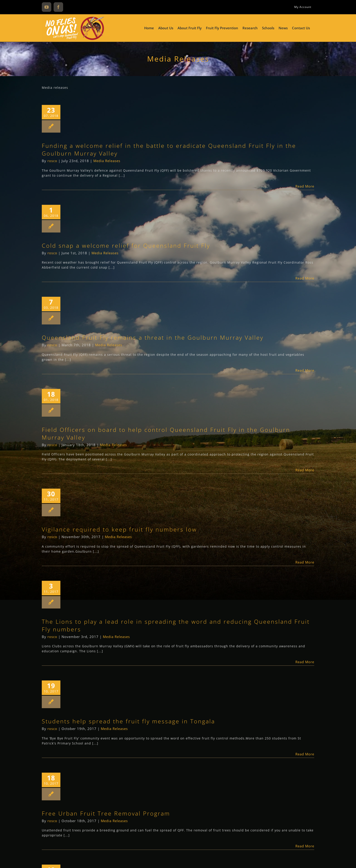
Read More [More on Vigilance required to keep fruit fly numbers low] (305, 562)
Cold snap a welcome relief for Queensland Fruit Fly (126, 245)
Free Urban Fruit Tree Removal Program (106, 813)
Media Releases (107, 161)
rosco (52, 161)
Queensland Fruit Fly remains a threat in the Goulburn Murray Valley (153, 337)
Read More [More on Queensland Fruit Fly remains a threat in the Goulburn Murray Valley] (305, 370)
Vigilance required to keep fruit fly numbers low (119, 529)
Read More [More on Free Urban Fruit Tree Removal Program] (305, 846)
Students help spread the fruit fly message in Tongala (128, 721)
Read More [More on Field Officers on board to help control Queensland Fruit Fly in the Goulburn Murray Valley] (305, 470)
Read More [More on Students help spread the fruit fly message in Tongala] (305, 754)
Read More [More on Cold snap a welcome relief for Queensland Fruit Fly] (305, 278)
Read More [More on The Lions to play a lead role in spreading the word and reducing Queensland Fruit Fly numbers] (305, 662)
